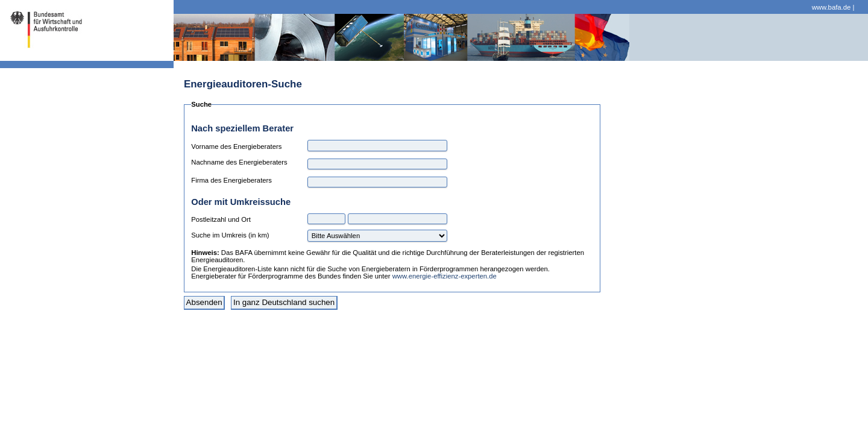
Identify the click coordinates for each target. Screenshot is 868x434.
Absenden (204, 302)
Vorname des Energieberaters (236, 146)
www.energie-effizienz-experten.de (445, 276)
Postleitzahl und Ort (221, 219)
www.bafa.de (832, 7)
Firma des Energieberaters (231, 180)
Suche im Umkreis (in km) (230, 235)
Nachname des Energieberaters (239, 162)
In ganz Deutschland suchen (284, 302)
